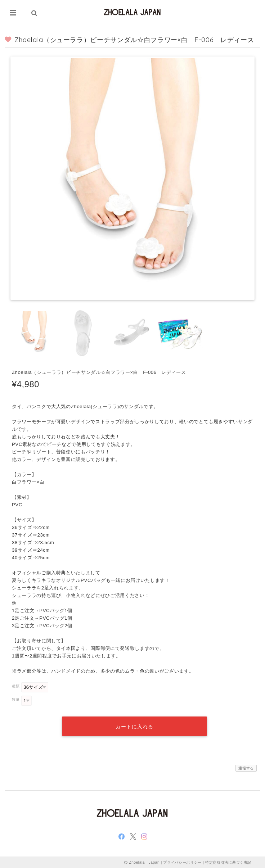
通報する (246, 768)
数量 (16, 699)
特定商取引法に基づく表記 (228, 862)
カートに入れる (134, 726)
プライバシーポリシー (182, 862)
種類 (16, 686)
